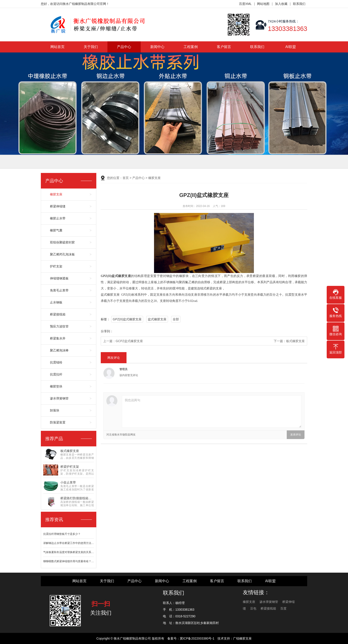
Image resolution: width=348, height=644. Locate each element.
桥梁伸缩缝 (58, 206)
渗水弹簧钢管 (59, 398)
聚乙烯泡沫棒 (59, 350)
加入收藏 (281, 4)
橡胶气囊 (56, 230)
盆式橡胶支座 (157, 319)
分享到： (107, 331)
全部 (176, 319)
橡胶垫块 (56, 386)
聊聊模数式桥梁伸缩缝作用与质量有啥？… (69, 561)
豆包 (253, 608)
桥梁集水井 (58, 338)
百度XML (245, 4)
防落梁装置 (58, 422)
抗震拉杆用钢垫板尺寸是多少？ (62, 534)
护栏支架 (56, 266)
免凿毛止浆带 (59, 290)
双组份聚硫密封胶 (62, 242)
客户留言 (224, 47)
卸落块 (55, 410)
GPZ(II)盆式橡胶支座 (127, 319)
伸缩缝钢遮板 (59, 278)
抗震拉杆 (56, 374)
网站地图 (263, 4)
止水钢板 (56, 302)
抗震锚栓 (56, 362)
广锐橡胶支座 (242, 638)
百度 (283, 608)
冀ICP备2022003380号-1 (197, 638)
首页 (126, 178)
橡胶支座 (56, 194)
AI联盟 (290, 47)
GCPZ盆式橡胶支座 (129, 341)
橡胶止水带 (58, 218)
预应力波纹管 (59, 326)
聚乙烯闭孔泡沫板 (62, 254)
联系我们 (299, 4)
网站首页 (57, 47)
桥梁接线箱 (58, 314)
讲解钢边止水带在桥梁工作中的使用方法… (69, 543)
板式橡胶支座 (295, 341)
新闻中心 (157, 47)
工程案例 (191, 47)
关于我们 (91, 47)
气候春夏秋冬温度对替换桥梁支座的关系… (69, 552)
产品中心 (124, 47)
